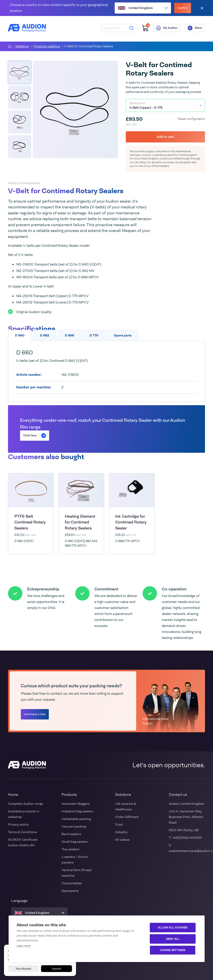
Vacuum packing (74, 826)
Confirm (183, 8)
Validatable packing (76, 819)
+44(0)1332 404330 (187, 838)
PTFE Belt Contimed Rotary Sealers (30, 522)
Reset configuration (191, 119)
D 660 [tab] (20, 335)
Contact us (178, 795)
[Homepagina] (10, 46)
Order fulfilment (127, 817)
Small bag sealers (75, 842)
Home (13, 795)
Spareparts (70, 891)
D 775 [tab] (94, 335)
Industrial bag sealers (77, 811)
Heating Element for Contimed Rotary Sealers (80, 522)
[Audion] (27, 28)
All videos (122, 840)
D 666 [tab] (69, 335)
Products (69, 795)
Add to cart (165, 137)
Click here (35, 436)
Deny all (173, 939)
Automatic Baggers (76, 804)
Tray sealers (70, 849)
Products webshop (47, 46)
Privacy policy (18, 824)
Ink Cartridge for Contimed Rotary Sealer (131, 522)
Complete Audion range (25, 804)
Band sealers (71, 834)
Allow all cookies (173, 927)
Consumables (72, 883)
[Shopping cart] (145, 28)
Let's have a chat (35, 714)
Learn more (23, 946)
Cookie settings (173, 950)
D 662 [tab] (45, 335)
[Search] (131, 28)
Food (119, 824)
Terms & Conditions (22, 832)
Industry (121, 832)
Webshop (22, 46)
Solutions (123, 795)
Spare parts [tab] (123, 335)
